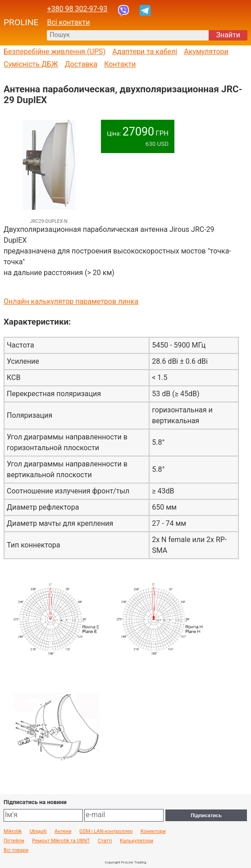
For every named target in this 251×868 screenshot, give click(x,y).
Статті (105, 841)
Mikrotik (13, 832)
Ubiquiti (38, 832)
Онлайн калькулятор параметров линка (71, 301)
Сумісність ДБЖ (31, 64)
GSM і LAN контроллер (106, 832)
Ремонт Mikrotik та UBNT (61, 841)
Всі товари (16, 850)
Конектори (153, 832)
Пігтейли (14, 841)
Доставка (81, 64)
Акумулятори (206, 52)
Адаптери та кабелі (145, 52)
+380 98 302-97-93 (77, 9)
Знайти (228, 35)
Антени (63, 832)
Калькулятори (137, 841)
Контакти (120, 64)
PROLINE (21, 23)
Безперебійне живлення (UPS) (55, 52)
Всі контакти (68, 22)
